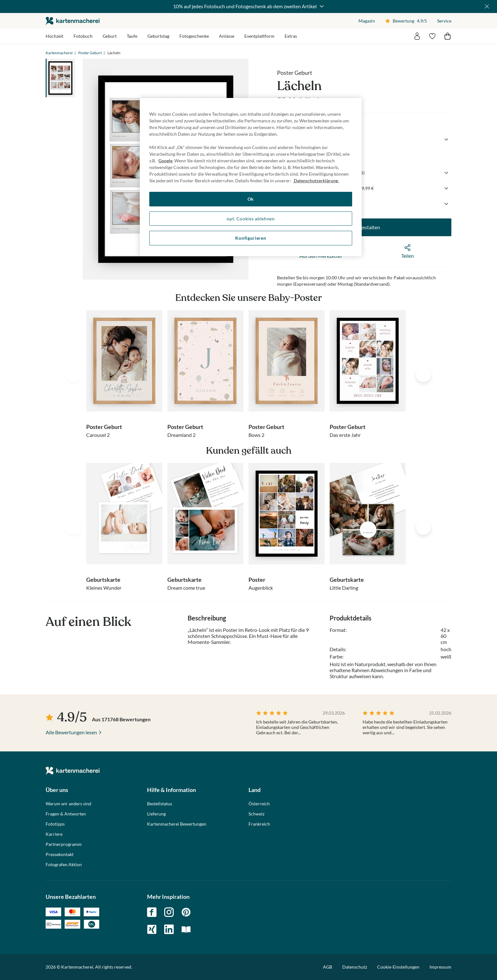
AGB (328, 967)
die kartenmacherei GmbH (73, 21)
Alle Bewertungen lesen (71, 732)
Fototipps (55, 824)
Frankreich (259, 824)
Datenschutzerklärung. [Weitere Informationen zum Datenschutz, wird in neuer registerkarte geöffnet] (316, 181)
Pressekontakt (60, 854)
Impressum (440, 967)
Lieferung (156, 814)
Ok (251, 199)
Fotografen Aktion (64, 865)
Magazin (367, 21)
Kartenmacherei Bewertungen (177, 824)
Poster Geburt (90, 53)
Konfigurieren (251, 238)
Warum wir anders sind (68, 804)
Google (165, 161)
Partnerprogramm (64, 844)
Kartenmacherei (59, 53)
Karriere (54, 834)
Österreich (259, 804)
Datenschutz (355, 967)
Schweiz (256, 814)
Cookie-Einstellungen (398, 967)
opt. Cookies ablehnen (251, 219)
